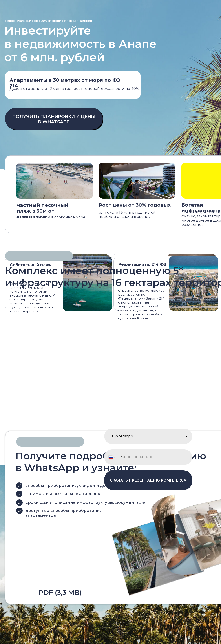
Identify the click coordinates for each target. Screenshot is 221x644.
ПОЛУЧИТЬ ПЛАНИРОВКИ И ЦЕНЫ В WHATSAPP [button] (54, 119)
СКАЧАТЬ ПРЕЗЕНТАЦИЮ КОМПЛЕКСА (148, 480)
